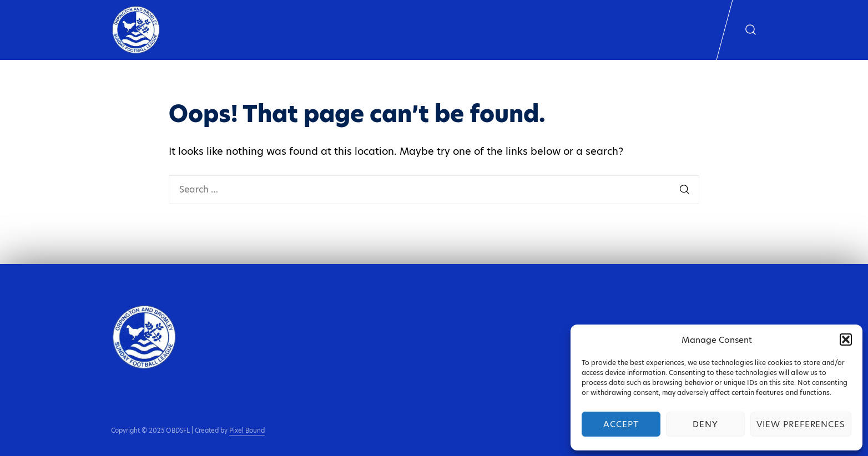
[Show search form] (751, 30)
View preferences (801, 424)
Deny (705, 424)
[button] (846, 340)
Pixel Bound (247, 430)
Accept (621, 424)
